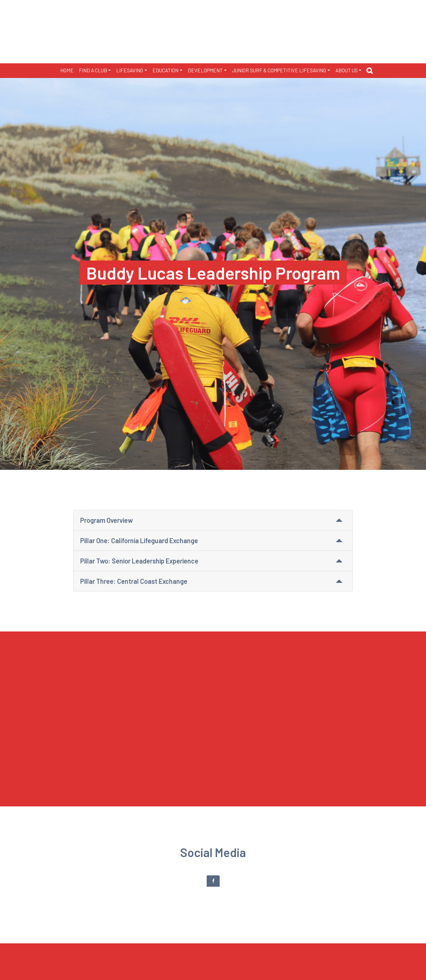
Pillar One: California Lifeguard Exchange (139, 540)
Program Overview (106, 520)
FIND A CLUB (93, 70)
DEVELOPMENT (205, 70)
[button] (371, 72)
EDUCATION (165, 70)
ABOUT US (347, 70)
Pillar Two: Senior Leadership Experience (139, 561)
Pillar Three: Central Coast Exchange (134, 581)
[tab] (213, 881)
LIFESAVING (130, 70)
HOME (67, 70)
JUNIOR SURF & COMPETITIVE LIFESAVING (279, 70)
